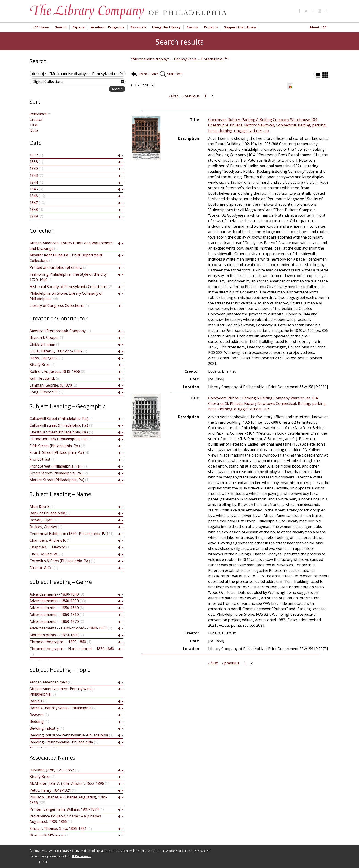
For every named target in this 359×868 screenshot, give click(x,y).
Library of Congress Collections (57, 306)
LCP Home (41, 27)
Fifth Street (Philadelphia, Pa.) (55, 446)
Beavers (37, 715)
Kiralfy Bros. (40, 365)
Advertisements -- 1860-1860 (54, 615)
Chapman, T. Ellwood (47, 547)
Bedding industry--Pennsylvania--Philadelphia (69, 735)
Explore (79, 27)
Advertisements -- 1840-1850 (54, 601)
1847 (34, 203)
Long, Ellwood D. (44, 392)
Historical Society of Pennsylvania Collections (68, 287)
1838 (34, 162)
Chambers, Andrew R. (48, 540)
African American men (48, 682)
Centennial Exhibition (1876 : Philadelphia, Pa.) (69, 534)
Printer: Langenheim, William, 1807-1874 (64, 809)
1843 (34, 175)
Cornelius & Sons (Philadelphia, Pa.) (60, 561)
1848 (34, 210)
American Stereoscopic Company (58, 331)
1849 (34, 216)
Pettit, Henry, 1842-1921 (50, 790)
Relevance (40, 114)
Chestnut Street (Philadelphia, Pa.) (59, 432)
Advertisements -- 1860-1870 (54, 621)
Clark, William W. (44, 554)
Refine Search (148, 74)
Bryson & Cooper (44, 337)
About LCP (318, 27)
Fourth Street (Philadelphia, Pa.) (57, 452)
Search (61, 27)
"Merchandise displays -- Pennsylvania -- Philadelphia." (178, 59)
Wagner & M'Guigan (47, 835)
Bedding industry (44, 728)
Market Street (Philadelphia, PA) (57, 480)
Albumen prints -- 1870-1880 (54, 635)
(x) (227, 58)
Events (192, 27)
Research (138, 27)
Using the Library (166, 27)
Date (34, 130)
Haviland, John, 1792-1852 (52, 770)
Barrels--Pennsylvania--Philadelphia (60, 708)
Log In (43, 862)
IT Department (82, 856)
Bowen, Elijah (41, 520)
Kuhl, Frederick (42, 378)
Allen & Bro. (39, 506)
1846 (34, 196)
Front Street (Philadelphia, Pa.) (56, 466)
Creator (36, 119)
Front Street (40, 459)
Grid (326, 75)
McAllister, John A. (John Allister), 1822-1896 (67, 783)
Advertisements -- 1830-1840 (54, 594)
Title (33, 125)
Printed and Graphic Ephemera (56, 267)
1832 (34, 155)
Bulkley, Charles (43, 527)
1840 (34, 169)
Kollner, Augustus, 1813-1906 (55, 371)
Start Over (175, 74)
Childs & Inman (42, 344)
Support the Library (240, 27)
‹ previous (191, 96)
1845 (34, 189)
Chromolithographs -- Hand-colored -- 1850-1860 (72, 649)
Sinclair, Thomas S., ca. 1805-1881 (58, 828)
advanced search (94, 89)
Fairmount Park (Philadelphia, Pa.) (58, 439)
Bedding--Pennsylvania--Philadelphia (61, 742)
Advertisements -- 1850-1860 (54, 608)
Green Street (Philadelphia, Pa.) (56, 473)
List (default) (318, 75)
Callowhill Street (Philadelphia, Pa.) (59, 419)
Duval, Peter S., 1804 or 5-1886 (56, 351)
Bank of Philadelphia (47, 513)
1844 (34, 182)
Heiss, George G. (44, 358)
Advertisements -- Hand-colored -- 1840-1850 (68, 628)
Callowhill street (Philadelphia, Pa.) (59, 425)
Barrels (36, 701)
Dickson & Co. (41, 568)
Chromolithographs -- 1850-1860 (58, 642)
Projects (211, 27)
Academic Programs (108, 27)
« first (173, 96)
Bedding (37, 721)
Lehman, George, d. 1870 (51, 385)
